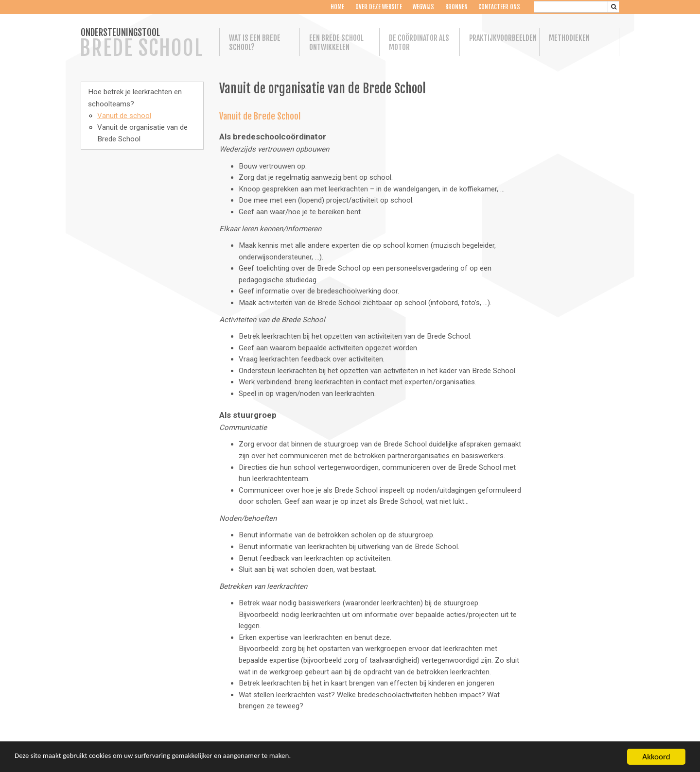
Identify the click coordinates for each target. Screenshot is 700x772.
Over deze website (378, 7)
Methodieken (569, 38)
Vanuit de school (124, 116)
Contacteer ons (499, 7)
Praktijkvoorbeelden (500, 38)
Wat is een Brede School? (255, 43)
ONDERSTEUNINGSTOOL (141, 44)
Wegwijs (423, 7)
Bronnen (456, 7)
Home (337, 7)
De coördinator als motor (419, 43)
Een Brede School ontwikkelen (336, 43)
